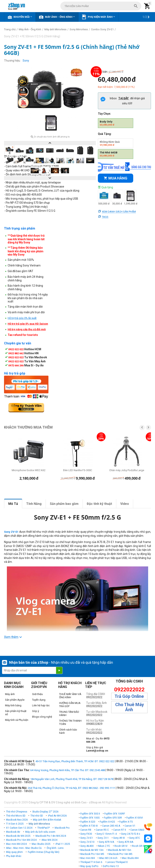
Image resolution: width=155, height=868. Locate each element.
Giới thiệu (37, 694)
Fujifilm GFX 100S (90, 818)
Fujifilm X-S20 (88, 822)
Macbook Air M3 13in (92, 850)
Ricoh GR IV (121, 846)
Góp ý (36, 711)
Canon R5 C (102, 830)
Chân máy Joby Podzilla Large (127, 470)
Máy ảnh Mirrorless (39, 824)
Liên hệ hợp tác (41, 705)
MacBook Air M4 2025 (18, 836)
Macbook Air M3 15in (120, 850)
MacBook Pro (62, 828)
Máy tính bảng (13, 705)
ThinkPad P (43, 828)
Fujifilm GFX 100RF (115, 814)
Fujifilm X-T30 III (89, 826)
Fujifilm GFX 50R (113, 818)
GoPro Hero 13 (111, 866)
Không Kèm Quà (110, 143)
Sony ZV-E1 (87, 838)
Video (125, 504)
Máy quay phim (14, 852)
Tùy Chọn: (104, 114)
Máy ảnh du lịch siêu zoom (40, 832)
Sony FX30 (86, 834)
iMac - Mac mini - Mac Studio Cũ (24, 848)
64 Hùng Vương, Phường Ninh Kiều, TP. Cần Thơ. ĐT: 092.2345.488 (68, 770)
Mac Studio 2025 (41, 844)
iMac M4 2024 (49, 840)
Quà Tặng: (105, 134)
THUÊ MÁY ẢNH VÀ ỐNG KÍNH (70, 696)
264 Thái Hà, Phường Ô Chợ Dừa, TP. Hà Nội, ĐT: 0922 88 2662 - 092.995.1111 (72, 788)
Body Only (107, 123)
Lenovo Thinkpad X (117, 862)
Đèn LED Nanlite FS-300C (78, 470)
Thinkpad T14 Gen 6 (91, 862)
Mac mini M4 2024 (16, 844)
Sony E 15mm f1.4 (107, 834)
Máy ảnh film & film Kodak (47, 820)
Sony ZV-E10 (87, 842)
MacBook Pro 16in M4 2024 (21, 840)
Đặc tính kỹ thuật (99, 504)
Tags (105, 217)
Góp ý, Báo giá (97, 749)
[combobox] (101, 6)
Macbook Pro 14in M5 (120, 854)
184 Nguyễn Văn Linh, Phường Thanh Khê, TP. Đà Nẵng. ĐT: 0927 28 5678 (72, 779)
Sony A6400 (87, 846)
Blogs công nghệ (42, 717)
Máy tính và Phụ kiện (17, 720)
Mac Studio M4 (130, 858)
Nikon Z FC (104, 846)
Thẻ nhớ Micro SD (16, 816)
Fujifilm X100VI (135, 818)
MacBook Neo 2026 (17, 820)
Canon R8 (86, 830)
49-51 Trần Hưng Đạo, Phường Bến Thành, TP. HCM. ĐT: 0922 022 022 (75, 761)
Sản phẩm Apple (15, 700)
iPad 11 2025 (63, 844)
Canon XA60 (137, 830)
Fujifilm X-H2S (107, 822)
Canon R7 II (120, 830)
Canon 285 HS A (111, 826)
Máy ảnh (10, 694)
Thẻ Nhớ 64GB (109, 154)
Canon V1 (130, 826)
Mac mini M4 (87, 858)
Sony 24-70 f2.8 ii (131, 834)
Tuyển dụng (39, 700)
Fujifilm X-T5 (126, 822)
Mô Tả (13, 504)
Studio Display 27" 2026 (45, 812)
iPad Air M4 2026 (57, 816)
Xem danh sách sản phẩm (119, 212)
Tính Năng (34, 504)
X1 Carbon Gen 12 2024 (19, 828)
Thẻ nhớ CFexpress (17, 812)
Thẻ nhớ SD (37, 816)
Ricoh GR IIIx (139, 846)
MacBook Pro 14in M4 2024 (51, 836)
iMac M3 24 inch (108, 858)
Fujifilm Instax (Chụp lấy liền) (44, 852)
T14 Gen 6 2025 (15, 824)
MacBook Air (13, 832)
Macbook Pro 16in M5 (92, 854)
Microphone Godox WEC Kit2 (29, 470)
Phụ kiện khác (14, 856)
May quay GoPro (89, 866)
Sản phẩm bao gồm (64, 504)
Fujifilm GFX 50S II (90, 814)
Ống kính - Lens (55, 848)
